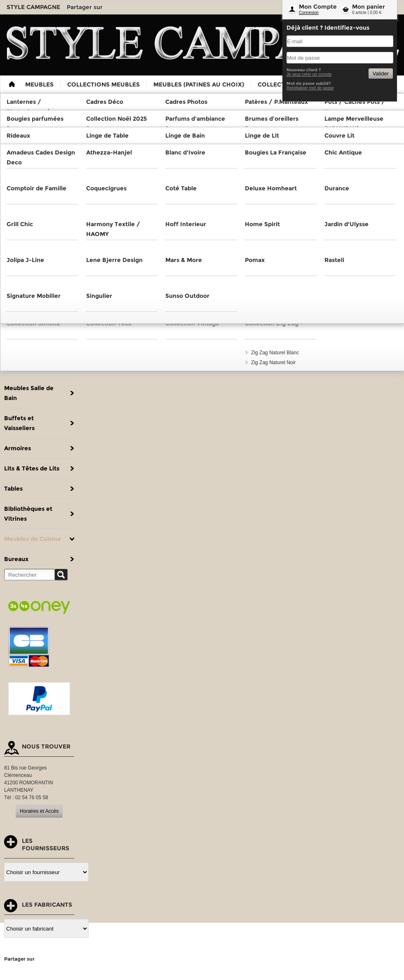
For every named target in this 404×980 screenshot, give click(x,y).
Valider (381, 74)
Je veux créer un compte (309, 74)
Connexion (309, 13)
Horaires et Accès (39, 811)
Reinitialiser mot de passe (310, 88)
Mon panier (369, 7)
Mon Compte (318, 7)
